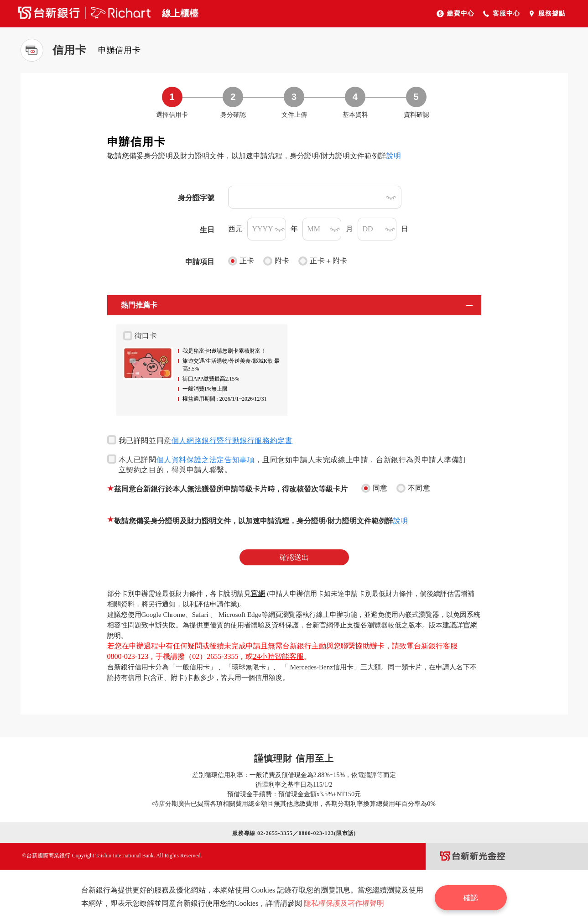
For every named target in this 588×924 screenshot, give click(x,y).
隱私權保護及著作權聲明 (345, 903)
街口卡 (140, 336)
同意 (375, 488)
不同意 (414, 488)
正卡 (241, 261)
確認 (472, 897)
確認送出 (294, 557)
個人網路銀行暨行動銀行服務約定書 (232, 441)
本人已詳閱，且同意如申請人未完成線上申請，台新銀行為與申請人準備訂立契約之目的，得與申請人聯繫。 (287, 464)
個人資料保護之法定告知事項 (206, 460)
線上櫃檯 (180, 13)
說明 (394, 156)
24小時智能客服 (278, 656)
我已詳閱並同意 (200, 440)
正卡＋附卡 (323, 261)
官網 (258, 593)
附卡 (276, 261)
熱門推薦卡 (139, 305)
